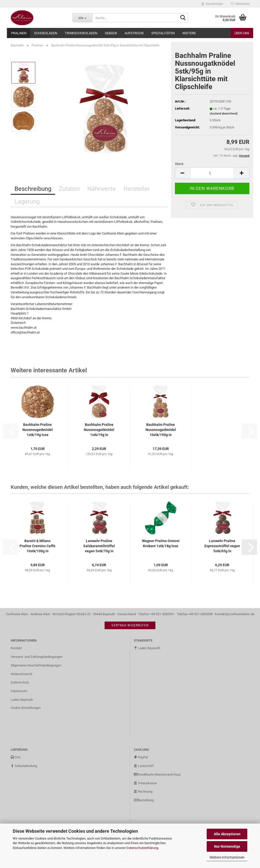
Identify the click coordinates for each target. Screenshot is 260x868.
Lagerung (27, 202)
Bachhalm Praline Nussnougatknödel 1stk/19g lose (38, 430)
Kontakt (16, 648)
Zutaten (69, 189)
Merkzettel (240, 4)
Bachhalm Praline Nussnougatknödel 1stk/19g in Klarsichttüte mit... (99, 430)
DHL (16, 757)
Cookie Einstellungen (26, 708)
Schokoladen (46, 33)
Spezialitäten (163, 33)
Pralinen (19, 33)
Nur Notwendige (227, 846)
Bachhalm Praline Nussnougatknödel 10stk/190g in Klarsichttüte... (161, 430)
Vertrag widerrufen (130, 625)
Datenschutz (20, 682)
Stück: (180, 164)
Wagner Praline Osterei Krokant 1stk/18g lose (161, 543)
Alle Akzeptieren (227, 834)
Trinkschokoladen (81, 33)
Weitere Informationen (227, 857)
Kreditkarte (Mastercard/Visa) (157, 774)
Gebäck (111, 33)
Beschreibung (33, 189)
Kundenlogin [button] (212, 4)
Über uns (242, 33)
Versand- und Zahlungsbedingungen (37, 657)
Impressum (19, 691)
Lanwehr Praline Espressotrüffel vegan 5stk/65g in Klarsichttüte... (222, 546)
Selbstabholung (24, 766)
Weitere (189, 33)
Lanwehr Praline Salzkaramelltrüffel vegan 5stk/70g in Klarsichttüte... (99, 546)
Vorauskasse (145, 783)
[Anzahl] (212, 173)
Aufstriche (134, 33)
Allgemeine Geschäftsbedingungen (36, 665)
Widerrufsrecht (21, 674)
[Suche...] (82, 18)
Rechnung (143, 791)
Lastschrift (144, 766)
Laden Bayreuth (22, 700)
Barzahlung (144, 800)
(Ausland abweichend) (224, 114)
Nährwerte (102, 189)
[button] (183, 173)
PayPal (141, 757)
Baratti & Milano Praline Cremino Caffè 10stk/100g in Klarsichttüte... (37, 546)
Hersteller (137, 189)
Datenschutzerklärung (142, 848)
